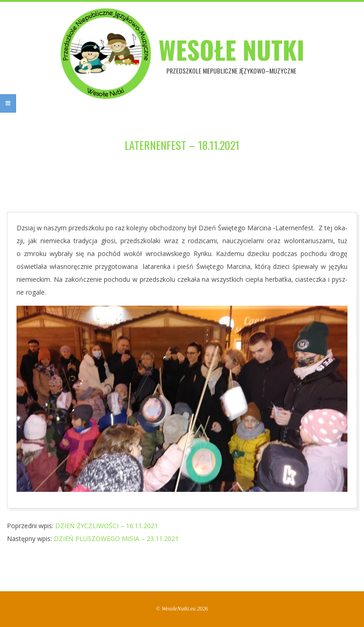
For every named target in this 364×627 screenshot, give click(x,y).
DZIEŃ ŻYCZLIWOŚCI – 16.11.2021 (107, 526)
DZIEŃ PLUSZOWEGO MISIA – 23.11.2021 (116, 539)
